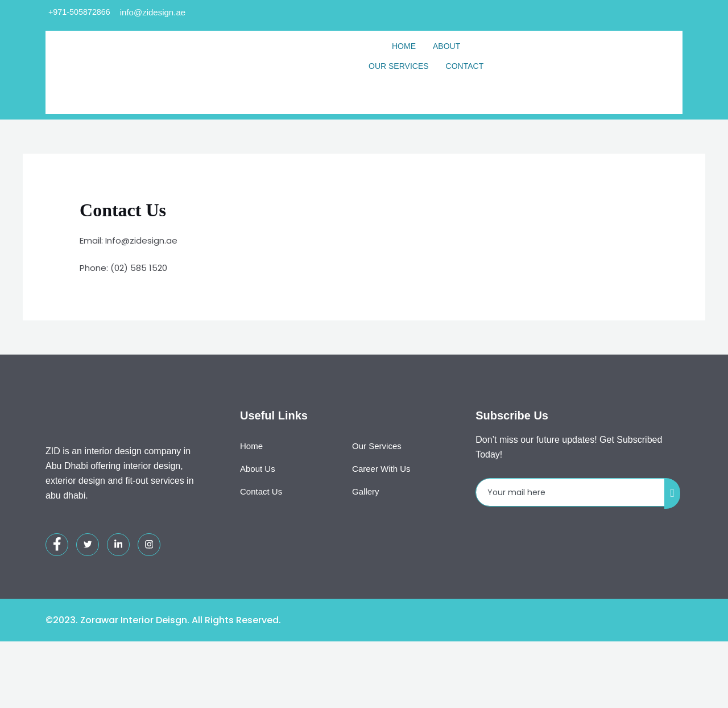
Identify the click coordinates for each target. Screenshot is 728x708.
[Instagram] (149, 599)
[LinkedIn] (118, 599)
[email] (570, 547)
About (446, 47)
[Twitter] (88, 599)
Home (404, 47)
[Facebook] (57, 599)
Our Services (399, 67)
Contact (465, 67)
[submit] (672, 548)
